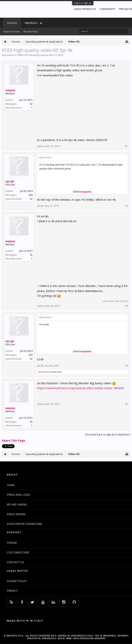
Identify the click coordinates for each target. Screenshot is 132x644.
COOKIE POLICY (17, 581)
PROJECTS (126, 9)
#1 (126, 146)
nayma (44, 55)
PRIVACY (12, 591)
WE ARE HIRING (17, 504)
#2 (126, 206)
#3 (126, 306)
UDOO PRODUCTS (85, 9)
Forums (12, 23)
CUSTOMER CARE (18, 552)
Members (31, 23)
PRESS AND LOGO (18, 495)
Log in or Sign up (83, 3)
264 (30, 195)
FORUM (12, 543)
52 (31, 104)
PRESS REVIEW (16, 514)
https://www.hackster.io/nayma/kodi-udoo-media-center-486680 (81, 388)
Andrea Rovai (45, 372)
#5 (126, 404)
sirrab (10, 181)
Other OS (22, 55)
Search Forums (12, 32)
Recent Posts (31, 32)
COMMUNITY (107, 9)
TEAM (11, 485)
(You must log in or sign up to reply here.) (108, 434)
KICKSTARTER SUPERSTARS (24, 524)
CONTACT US (15, 562)
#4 (126, 366)
